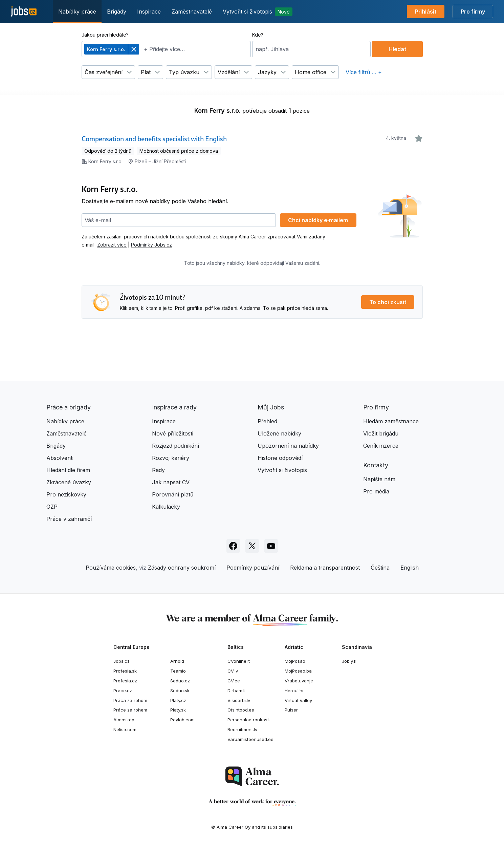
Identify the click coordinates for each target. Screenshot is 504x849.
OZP (52, 507)
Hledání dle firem (68, 470)
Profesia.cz (125, 681)
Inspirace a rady (174, 407)
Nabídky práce (77, 12)
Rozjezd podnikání (176, 446)
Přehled (267, 421)
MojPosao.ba (298, 671)
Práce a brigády (69, 407)
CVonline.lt (239, 661)
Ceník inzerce (381, 446)
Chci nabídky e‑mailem (318, 220)
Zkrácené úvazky (69, 482)
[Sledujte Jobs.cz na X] (252, 546)
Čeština (380, 568)
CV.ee (234, 681)
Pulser (291, 710)
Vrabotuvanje (299, 681)
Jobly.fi (349, 661)
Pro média (376, 491)
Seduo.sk (180, 691)
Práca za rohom (130, 700)
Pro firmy (473, 12)
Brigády (117, 12)
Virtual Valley (298, 700)
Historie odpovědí (280, 458)
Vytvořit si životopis (258, 12)
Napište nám (379, 479)
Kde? (258, 35)
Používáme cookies (111, 568)
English (410, 568)
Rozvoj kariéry (171, 458)
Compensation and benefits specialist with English (154, 139)
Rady (158, 470)
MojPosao (295, 661)
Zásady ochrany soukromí (182, 568)
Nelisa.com (125, 729)
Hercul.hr (294, 691)
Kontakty (376, 465)
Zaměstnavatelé (192, 12)
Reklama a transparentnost (325, 568)
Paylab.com (182, 720)
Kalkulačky (166, 507)
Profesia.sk (125, 671)
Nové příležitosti (173, 433)
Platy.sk (178, 710)
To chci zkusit (388, 302)
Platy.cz (178, 700)
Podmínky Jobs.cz (151, 245)
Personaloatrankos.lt (249, 720)
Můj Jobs (271, 407)
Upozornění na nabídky (288, 446)
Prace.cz (123, 691)
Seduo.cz (180, 681)
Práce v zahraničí (69, 519)
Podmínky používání (253, 568)
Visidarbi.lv (239, 700)
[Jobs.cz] (24, 12)
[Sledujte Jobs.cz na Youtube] (271, 546)
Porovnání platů (173, 494)
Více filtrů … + (364, 72)
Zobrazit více (112, 245)
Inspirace (149, 12)
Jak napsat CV (171, 482)
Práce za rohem (130, 710)
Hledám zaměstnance (391, 421)
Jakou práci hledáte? (105, 35)
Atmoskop (124, 720)
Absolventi (60, 458)
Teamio (178, 671)
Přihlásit (426, 12)
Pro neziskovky (66, 494)
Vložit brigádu (381, 433)
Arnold (177, 661)
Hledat (397, 49)
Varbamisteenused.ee (250, 739)
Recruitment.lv (242, 729)
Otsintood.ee (241, 710)
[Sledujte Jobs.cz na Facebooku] (233, 546)
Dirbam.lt (237, 691)
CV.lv (233, 671)
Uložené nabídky (279, 433)
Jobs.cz (122, 661)
